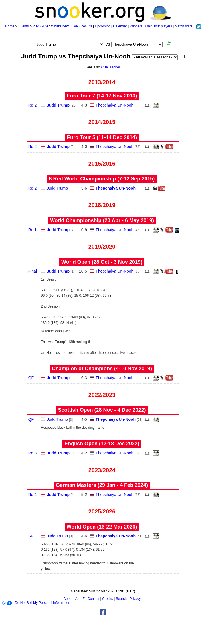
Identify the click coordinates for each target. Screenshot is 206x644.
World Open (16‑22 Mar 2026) (102, 527)
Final (33, 271)
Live (75, 26)
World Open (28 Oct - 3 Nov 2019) (102, 262)
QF (31, 378)
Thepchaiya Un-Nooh (114, 105)
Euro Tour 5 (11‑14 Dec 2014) (102, 137)
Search (121, 599)
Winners (136, 26)
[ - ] (183, 56)
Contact (93, 599)
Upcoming (102, 26)
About (68, 599)
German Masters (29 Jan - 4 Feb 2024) (102, 485)
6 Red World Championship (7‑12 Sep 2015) (102, 179)
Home (10, 26)
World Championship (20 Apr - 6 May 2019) (102, 220)
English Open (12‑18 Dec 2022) (102, 444)
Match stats (184, 26)
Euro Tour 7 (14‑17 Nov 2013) (102, 96)
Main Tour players (159, 26)
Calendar (120, 26)
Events (24, 26)
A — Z (80, 599)
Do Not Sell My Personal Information (36, 603)
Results (86, 26)
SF (31, 536)
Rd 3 (33, 453)
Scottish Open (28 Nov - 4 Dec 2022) (102, 410)
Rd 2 (33, 105)
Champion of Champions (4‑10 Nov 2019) (102, 369)
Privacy (135, 599)
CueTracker (111, 67)
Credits (108, 599)
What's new (60, 26)
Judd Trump (58, 105)
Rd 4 (33, 495)
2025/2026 (41, 26)
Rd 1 (33, 230)
